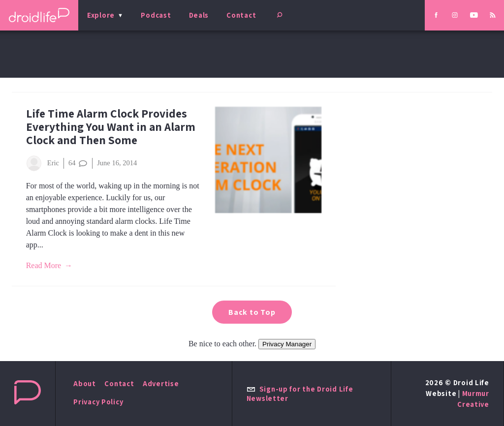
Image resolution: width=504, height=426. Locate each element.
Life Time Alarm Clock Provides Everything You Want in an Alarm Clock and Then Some (111, 127)
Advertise (161, 383)
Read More (44, 265)
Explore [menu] (101, 15)
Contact (241, 15)
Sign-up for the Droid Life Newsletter (300, 394)
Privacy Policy (98, 402)
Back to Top (252, 312)
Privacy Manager (287, 344)
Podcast (156, 15)
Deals (199, 15)
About (85, 383)
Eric (43, 163)
